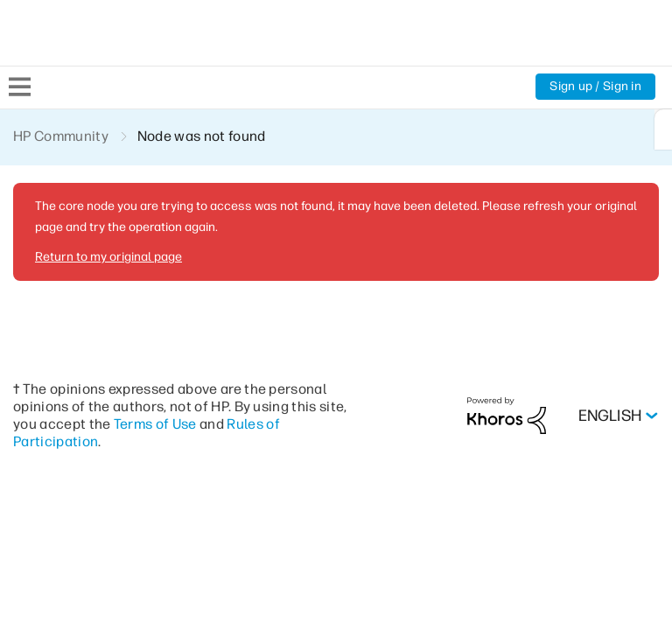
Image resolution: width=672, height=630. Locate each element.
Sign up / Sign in (595, 87)
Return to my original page (107, 256)
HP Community (62, 136)
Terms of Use (186, 423)
